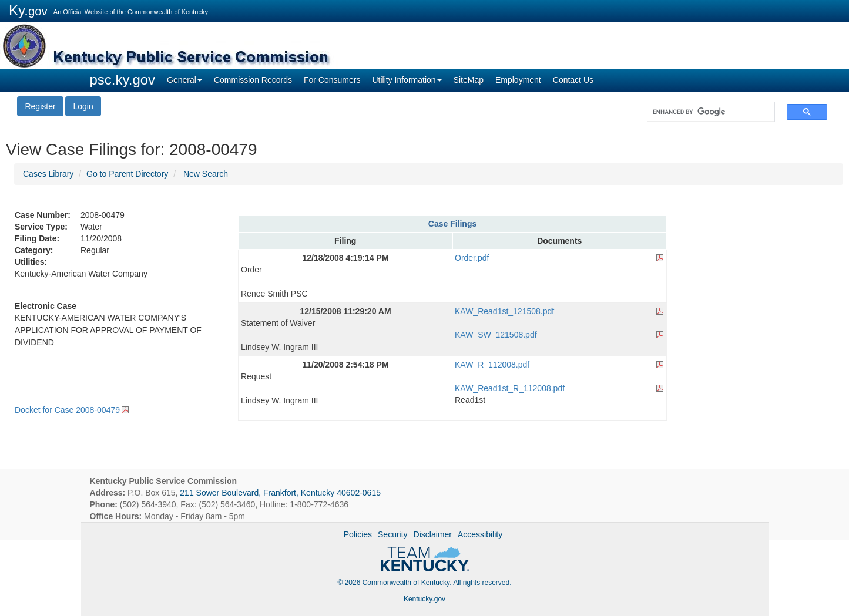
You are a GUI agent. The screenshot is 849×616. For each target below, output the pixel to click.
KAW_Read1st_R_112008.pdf (510, 388)
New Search (206, 174)
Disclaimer (433, 534)
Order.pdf (472, 258)
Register (40, 106)
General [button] (184, 80)
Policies (358, 534)
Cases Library (48, 174)
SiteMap (469, 80)
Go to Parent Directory (127, 174)
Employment (518, 80)
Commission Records (253, 80)
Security (393, 534)
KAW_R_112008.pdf (492, 365)
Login (83, 106)
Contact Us (573, 80)
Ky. (28, 10)
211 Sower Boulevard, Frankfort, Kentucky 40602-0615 (280, 493)
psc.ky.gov (123, 80)
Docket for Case (67, 410)
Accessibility (480, 534)
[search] (705, 112)
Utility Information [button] (407, 80)
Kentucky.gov (424, 599)
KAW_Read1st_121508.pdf (504, 311)
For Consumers (332, 80)
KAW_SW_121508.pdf (496, 335)
